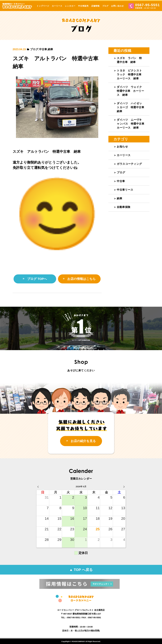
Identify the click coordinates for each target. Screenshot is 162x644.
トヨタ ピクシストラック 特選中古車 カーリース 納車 (130, 74)
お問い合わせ (117, 6)
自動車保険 (124, 207)
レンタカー (70, 6)
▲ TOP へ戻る (81, 570)
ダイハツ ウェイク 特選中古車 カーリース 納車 (131, 91)
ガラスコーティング (129, 164)
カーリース (57, 6)
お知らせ (122, 147)
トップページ (43, 6)
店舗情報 (95, 6)
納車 (50, 49)
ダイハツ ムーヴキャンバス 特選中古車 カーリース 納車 (132, 124)
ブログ (105, 6)
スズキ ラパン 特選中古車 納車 (129, 60)
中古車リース (125, 190)
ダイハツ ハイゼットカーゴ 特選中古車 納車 (132, 107)
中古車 (43, 49)
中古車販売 (83, 6)
